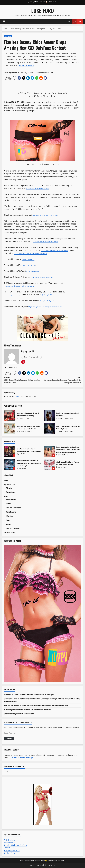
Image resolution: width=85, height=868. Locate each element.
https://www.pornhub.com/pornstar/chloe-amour (38, 253)
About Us (52, 2)
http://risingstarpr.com (14, 295)
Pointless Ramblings (13, 529)
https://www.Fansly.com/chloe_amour (49, 241)
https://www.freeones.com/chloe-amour (58, 250)
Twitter (8, 525)
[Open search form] (69, 21)
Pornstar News (11, 500)
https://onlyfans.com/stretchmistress (48, 215)
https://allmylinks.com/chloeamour (45, 277)
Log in (6, 772)
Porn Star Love (10, 848)
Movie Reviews (11, 512)
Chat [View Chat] (77, 21)
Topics (6, 497)
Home (6, 481)
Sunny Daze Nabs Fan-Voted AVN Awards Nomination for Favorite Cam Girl (10, 429)
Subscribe (9, 739)
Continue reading (43, 67)
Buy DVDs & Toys (9, 533)
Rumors (9, 504)
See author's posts (32, 357)
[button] (4, 21)
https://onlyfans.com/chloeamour (41, 188)
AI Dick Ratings (10, 840)
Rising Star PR (12, 73)
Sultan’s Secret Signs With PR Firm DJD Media (19, 714)
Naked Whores (10, 843)
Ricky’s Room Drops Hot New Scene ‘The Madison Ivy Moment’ (49, 429)
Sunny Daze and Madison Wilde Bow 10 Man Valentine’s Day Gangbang (10, 416)
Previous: (23, 381)
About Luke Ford (9, 485)
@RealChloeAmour (30, 259)
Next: (62, 381)
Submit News (10, 493)
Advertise (9, 488)
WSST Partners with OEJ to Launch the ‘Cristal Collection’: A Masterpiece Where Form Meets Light (10, 465)
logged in (18, 397)
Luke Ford (42, 10)
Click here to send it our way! (21, 758)
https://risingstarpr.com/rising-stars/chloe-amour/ (50, 307)
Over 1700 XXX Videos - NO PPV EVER (43, 164)
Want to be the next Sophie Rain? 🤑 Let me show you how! (42, 861)
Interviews (10, 516)
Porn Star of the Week (13, 508)
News (8, 520)
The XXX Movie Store (12, 851)
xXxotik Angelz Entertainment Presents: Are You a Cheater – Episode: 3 (49, 465)
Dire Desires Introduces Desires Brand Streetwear (49, 416)
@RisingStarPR (52, 295)
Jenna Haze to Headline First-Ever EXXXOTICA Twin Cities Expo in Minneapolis (10, 452)
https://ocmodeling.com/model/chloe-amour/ (24, 286)
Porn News (8, 36)
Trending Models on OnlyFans (15, 846)
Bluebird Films (9, 853)
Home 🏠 (44, 2)
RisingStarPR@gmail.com (51, 301)
